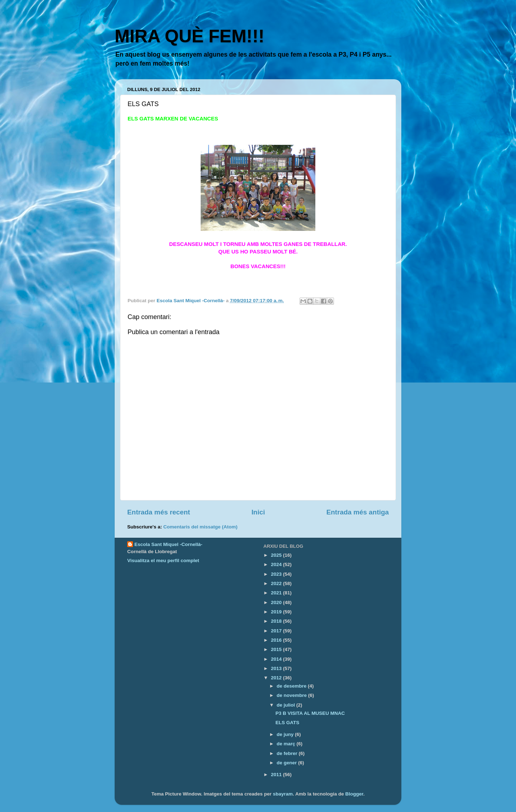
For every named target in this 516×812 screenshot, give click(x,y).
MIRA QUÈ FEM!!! (190, 36)
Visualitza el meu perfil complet (163, 561)
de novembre (292, 695)
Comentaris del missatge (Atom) (200, 527)
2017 (277, 631)
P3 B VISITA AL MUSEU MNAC (310, 713)
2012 (277, 678)
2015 (277, 649)
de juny (286, 734)
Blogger (354, 794)
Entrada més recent (159, 512)
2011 (277, 775)
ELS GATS (288, 723)
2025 (277, 555)
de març (287, 744)
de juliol (286, 705)
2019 (277, 612)
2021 (277, 593)
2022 (277, 583)
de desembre (292, 686)
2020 (277, 602)
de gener (287, 763)
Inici (258, 512)
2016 (277, 640)
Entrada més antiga (358, 512)
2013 (277, 668)
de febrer (288, 753)
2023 (277, 574)
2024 (277, 564)
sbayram (283, 794)
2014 (277, 659)
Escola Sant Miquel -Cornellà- (168, 544)
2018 (277, 621)
